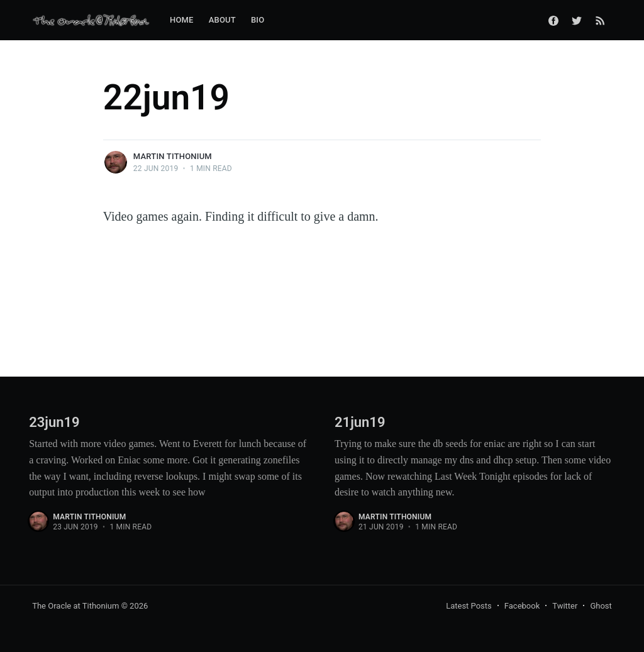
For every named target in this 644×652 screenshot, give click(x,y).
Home (182, 20)
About (222, 20)
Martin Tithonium (173, 156)
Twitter (565, 606)
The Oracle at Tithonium (75, 606)
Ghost (601, 606)
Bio (258, 20)
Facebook (522, 606)
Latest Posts (469, 606)
